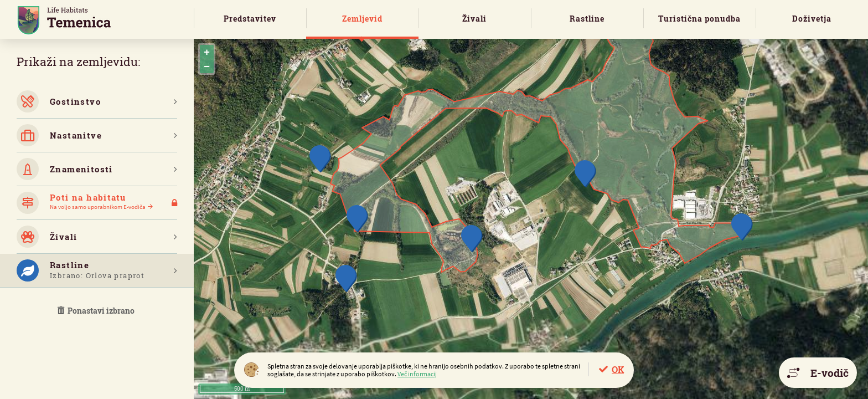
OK (618, 369)
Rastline (587, 19)
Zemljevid (362, 19)
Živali (474, 19)
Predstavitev (250, 19)
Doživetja (812, 19)
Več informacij (417, 374)
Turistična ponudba (699, 19)
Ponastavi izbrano (97, 311)
